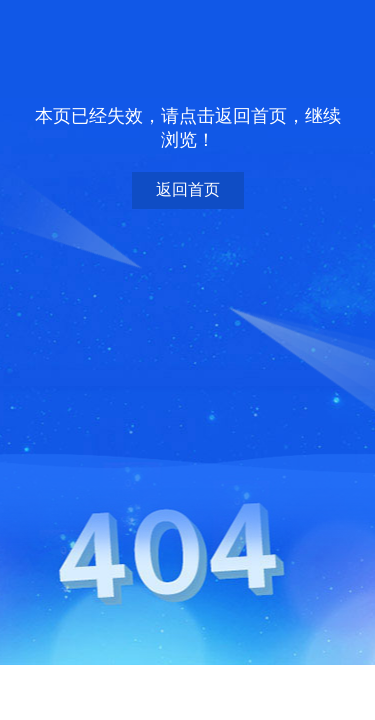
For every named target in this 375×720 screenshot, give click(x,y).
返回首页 (188, 189)
